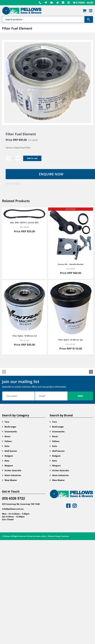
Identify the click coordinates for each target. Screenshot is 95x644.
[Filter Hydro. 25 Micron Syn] (71, 283)
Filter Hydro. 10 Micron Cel (24, 336)
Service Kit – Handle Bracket (71, 264)
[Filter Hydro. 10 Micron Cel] (24, 283)
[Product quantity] (13, 158)
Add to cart (32, 158)
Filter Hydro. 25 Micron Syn (71, 340)
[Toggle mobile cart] (84, 11)
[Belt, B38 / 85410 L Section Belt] (24, 211)
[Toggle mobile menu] (91, 11)
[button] (4, 372)
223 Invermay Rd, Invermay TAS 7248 (21, 504)
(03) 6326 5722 (13, 498)
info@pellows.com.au (13, 509)
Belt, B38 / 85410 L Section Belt (24, 222)
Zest (44, 536)
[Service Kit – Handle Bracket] (71, 211)
